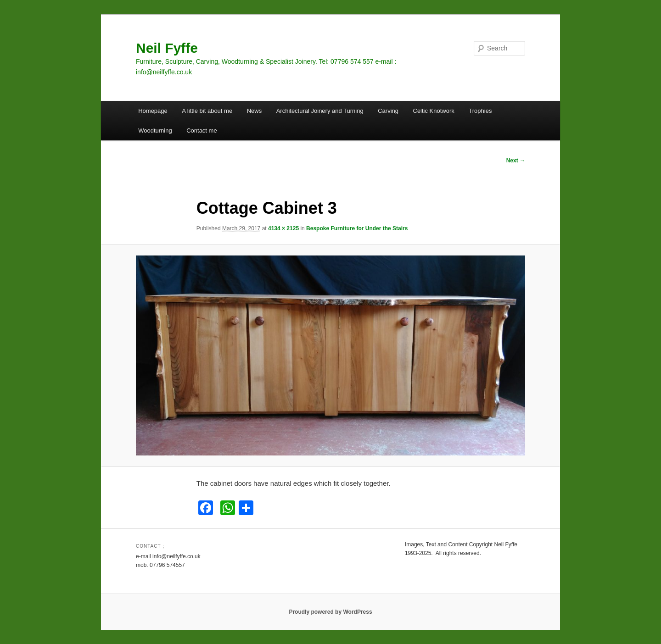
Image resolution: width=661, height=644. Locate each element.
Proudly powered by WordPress (330, 612)
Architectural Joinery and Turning (320, 111)
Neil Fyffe (167, 48)
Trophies (480, 111)
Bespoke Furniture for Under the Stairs (357, 228)
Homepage (153, 111)
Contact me (202, 130)
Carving (388, 111)
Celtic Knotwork (434, 111)
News (255, 111)
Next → (516, 161)
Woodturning (155, 130)
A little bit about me (207, 111)
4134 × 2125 (283, 228)
